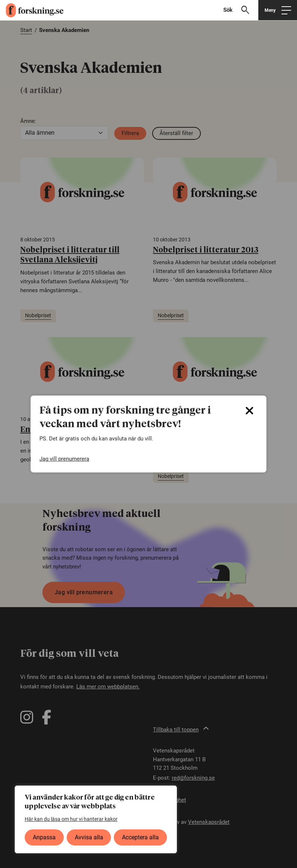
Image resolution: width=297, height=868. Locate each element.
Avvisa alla (89, 837)
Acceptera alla (140, 837)
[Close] (249, 411)
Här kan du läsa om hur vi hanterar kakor (71, 819)
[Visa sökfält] (239, 10)
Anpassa (44, 837)
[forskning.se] (32, 10)
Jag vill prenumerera (64, 459)
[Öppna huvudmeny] (278, 10)
